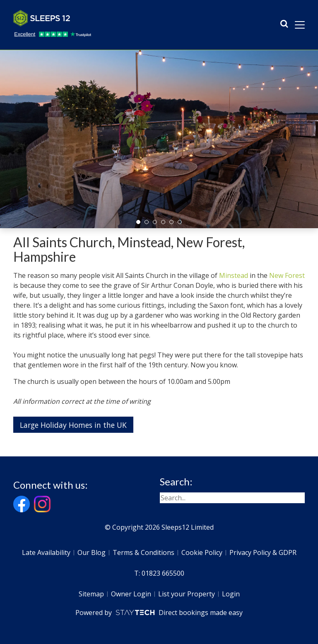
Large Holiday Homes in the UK (73, 425)
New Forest (287, 275)
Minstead (234, 275)
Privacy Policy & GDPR (263, 552)
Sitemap (91, 594)
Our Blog (92, 552)
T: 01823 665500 (159, 573)
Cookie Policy (202, 552)
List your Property (187, 594)
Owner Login (131, 594)
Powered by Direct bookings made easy (159, 613)
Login (231, 594)
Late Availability (46, 552)
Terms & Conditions (143, 552)
